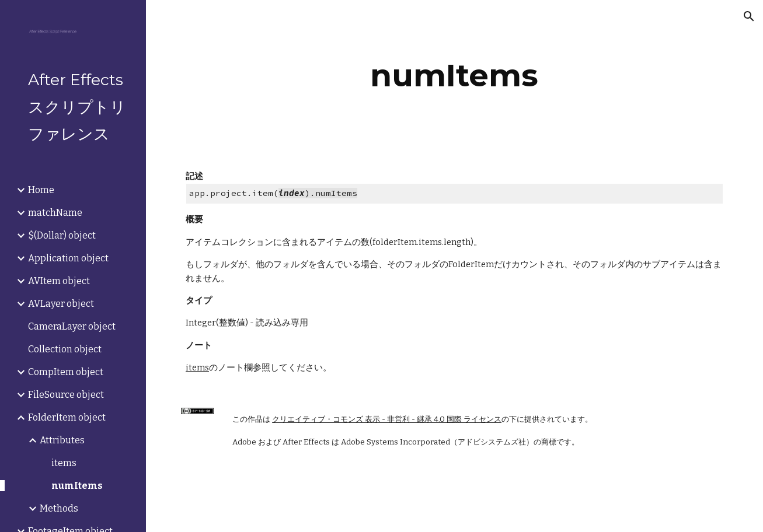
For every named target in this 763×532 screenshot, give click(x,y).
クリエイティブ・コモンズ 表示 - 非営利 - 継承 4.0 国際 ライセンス (387, 419)
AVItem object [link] (59, 281)
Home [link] (41, 190)
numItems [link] (77, 486)
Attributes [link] (62, 440)
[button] (749, 16)
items (197, 367)
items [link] (64, 463)
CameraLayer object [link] (72, 326)
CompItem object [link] (66, 372)
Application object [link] (68, 258)
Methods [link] (59, 508)
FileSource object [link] (66, 395)
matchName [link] (55, 213)
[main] (454, 76)
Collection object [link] (65, 349)
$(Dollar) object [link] (62, 235)
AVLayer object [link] (61, 304)
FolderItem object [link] (67, 417)
